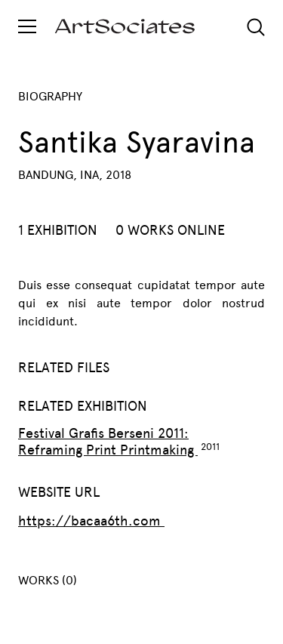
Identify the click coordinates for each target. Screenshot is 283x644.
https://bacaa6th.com (91, 521)
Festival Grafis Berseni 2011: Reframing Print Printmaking (108, 442)
